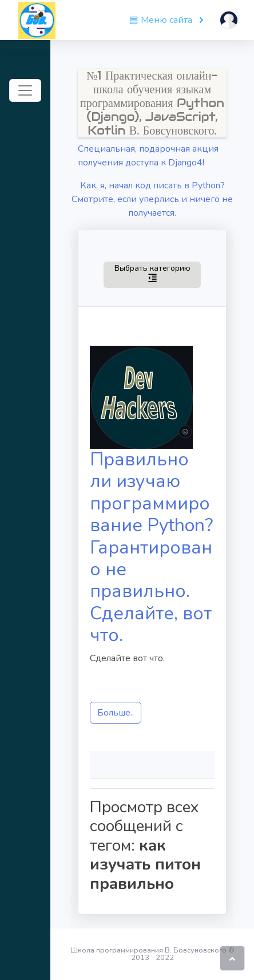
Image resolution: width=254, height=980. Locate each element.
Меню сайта (162, 20)
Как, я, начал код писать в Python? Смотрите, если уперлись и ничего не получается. (152, 199)
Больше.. (116, 713)
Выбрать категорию (152, 273)
